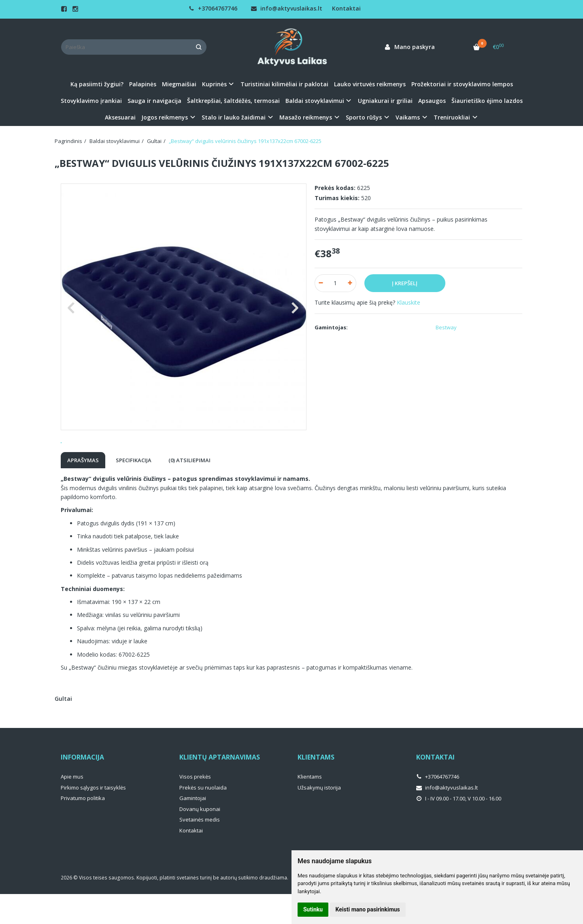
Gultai (63, 729)
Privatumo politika (83, 828)
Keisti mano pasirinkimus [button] (368, 909)
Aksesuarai (120, 117)
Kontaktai (346, 8)
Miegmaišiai (179, 84)
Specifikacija (134, 490)
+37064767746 (213, 8)
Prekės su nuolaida (203, 817)
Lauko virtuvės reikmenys (370, 84)
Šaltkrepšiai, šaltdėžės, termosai (233, 101)
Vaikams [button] (408, 117)
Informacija (82, 787)
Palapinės (143, 84)
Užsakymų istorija (319, 817)
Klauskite (409, 302)
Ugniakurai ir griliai (385, 101)
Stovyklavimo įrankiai (91, 101)
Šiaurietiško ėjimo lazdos (487, 101)
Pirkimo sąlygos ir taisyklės (93, 817)
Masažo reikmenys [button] (306, 117)
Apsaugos (432, 101)
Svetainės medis (200, 849)
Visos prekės (195, 807)
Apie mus (72, 807)
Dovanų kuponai (200, 839)
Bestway (446, 327)
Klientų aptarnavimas (220, 787)
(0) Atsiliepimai (189, 490)
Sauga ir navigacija (154, 101)
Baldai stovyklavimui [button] (315, 101)
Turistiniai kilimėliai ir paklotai (284, 84)
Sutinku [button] (313, 909)
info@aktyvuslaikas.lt (287, 8)
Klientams (316, 787)
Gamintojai (193, 828)
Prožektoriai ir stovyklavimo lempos (462, 84)
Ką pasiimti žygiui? (97, 84)
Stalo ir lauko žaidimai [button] (234, 117)
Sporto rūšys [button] (364, 117)
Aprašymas (83, 490)
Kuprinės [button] (214, 84)
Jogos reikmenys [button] (165, 117)
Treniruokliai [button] (452, 117)
